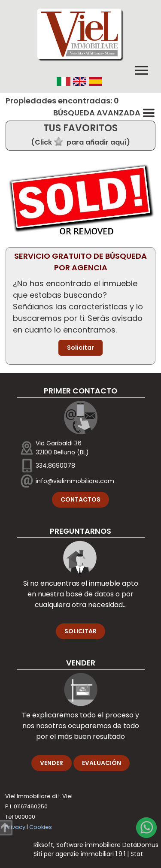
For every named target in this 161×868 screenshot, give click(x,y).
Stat (137, 854)
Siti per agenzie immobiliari (74, 854)
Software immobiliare (88, 845)
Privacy (15, 827)
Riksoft (43, 845)
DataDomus (140, 845)
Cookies (41, 827)
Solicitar (80, 348)
